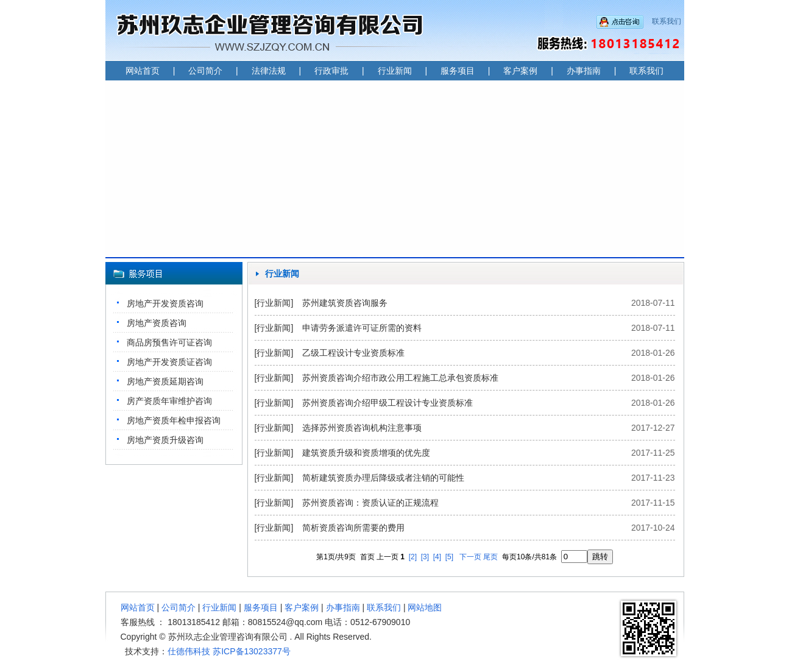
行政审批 (331, 71)
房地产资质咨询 (157, 323)
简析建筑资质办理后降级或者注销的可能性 (383, 478)
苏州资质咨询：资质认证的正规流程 (370, 503)
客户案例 (520, 71)
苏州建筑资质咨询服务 (345, 303)
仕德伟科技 (189, 651)
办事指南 (584, 71)
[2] (413, 557)
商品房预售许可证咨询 (169, 342)
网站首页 (143, 71)
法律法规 (269, 71)
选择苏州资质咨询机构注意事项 (362, 428)
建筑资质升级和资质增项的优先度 (366, 453)
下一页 (470, 557)
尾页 (490, 557)
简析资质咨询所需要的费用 (353, 528)
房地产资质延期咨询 (165, 381)
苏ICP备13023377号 (252, 651)
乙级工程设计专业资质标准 (353, 353)
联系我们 (667, 21)
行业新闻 (395, 71)
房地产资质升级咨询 (165, 440)
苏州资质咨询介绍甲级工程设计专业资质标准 (387, 403)
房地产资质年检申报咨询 (174, 420)
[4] (437, 557)
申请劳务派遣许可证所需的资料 (362, 328)
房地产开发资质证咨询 (169, 362)
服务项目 (458, 71)
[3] (425, 557)
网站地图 (425, 607)
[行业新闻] (274, 303)
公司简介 (205, 71)
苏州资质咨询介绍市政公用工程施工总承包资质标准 (400, 378)
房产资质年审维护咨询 (169, 401)
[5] (449, 557)
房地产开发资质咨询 (165, 303)
